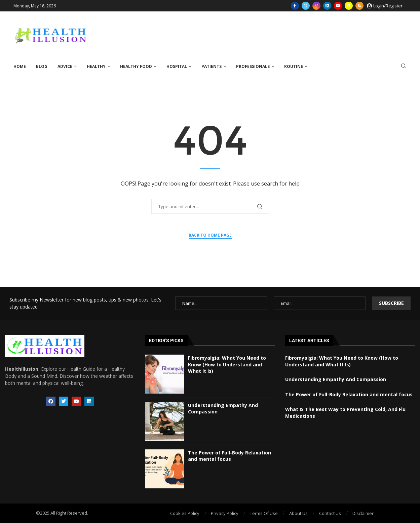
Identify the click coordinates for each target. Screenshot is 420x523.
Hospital (177, 66)
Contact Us (330, 513)
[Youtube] (338, 6)
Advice (65, 66)
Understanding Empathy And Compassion (336, 379)
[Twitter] (306, 6)
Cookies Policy (185, 513)
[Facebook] (295, 6)
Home (20, 66)
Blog (42, 66)
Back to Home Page (210, 235)
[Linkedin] (327, 6)
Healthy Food (136, 66)
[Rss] (359, 6)
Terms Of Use (264, 513)
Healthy (96, 66)
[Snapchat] (349, 6)
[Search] (404, 67)
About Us (298, 513)
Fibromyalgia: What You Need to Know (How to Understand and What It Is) (227, 364)
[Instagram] (316, 6)
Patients (212, 66)
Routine (294, 66)
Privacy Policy (225, 513)
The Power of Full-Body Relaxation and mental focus (230, 456)
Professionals (253, 66)
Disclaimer (363, 513)
